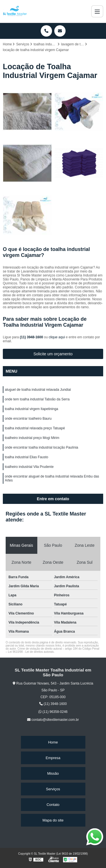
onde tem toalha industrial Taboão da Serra (37, 399)
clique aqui (57, 337)
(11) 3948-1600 (32, 337)
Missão (53, 773)
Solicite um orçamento (53, 354)
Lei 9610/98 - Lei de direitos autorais (31, 652)
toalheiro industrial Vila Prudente (29, 467)
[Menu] (97, 11)
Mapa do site (53, 820)
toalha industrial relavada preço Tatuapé (35, 428)
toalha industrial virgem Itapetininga (32, 409)
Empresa (53, 758)
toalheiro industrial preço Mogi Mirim (32, 438)
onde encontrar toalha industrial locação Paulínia (42, 447)
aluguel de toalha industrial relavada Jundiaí (38, 390)
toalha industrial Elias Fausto (26, 457)
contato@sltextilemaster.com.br (53, 720)
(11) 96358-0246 (53, 712)
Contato (53, 805)
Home (53, 742)
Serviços (53, 789)
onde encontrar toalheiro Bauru (28, 419)
